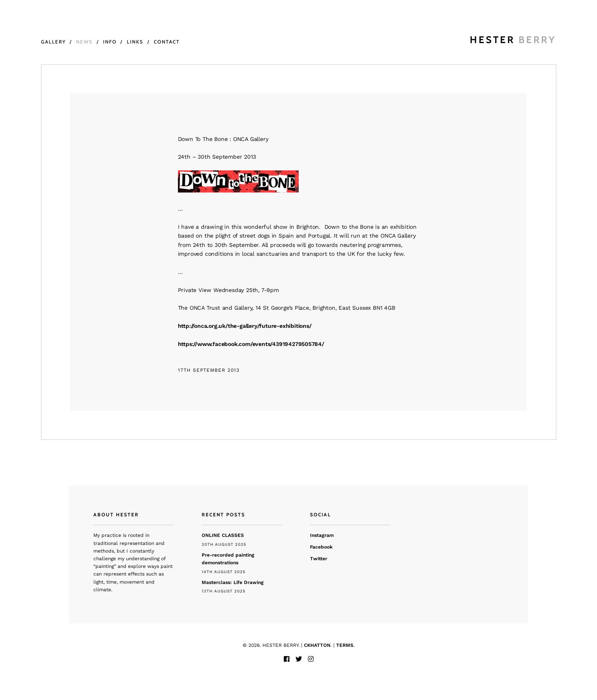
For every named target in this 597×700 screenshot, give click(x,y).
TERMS (345, 645)
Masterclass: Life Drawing (233, 582)
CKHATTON (317, 645)
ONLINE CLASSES (223, 535)
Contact (167, 42)
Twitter (319, 559)
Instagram (322, 535)
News (84, 42)
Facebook (321, 547)
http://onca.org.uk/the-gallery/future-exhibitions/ (245, 326)
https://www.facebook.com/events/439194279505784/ (251, 344)
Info (110, 42)
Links (135, 42)
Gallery (54, 42)
